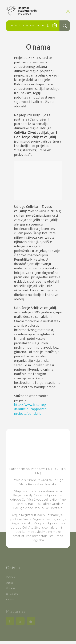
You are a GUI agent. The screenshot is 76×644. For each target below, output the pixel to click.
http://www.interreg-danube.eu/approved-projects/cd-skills (32, 409)
